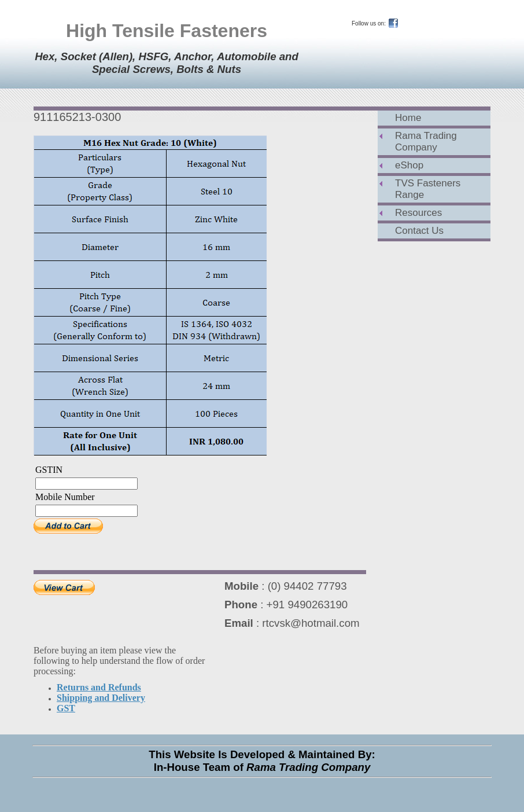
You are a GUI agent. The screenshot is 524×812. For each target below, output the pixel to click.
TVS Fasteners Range (428, 189)
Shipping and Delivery (101, 698)
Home (408, 118)
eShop (409, 165)
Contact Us (419, 231)
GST (66, 708)
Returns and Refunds (99, 687)
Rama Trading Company (426, 142)
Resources (418, 213)
